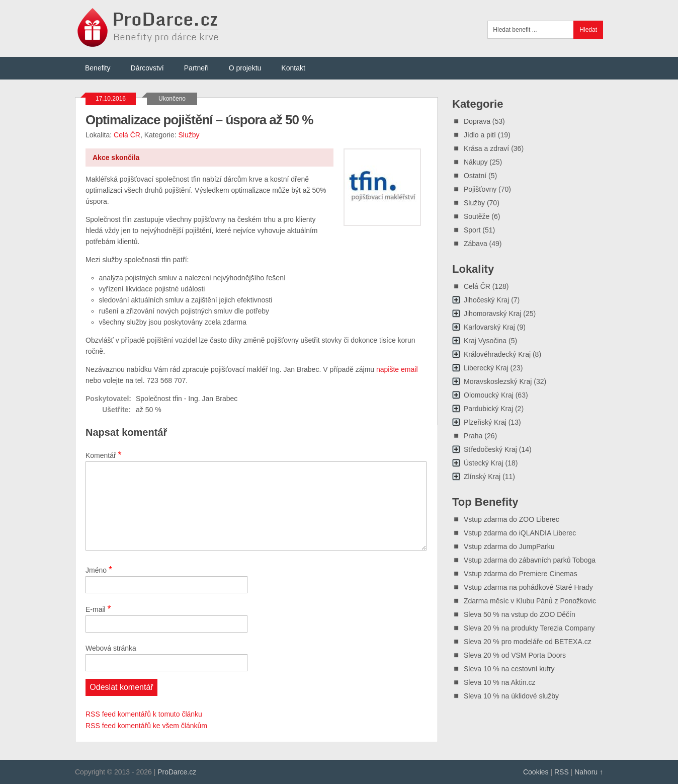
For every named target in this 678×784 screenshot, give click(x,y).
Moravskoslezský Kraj (498, 381)
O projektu (245, 68)
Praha (473, 436)
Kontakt (293, 68)
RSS (562, 772)
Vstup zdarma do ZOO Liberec (512, 519)
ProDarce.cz (177, 772)
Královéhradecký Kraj (497, 354)
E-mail (98, 609)
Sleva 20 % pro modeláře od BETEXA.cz (528, 642)
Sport (472, 230)
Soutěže (477, 216)
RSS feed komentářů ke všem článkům (146, 726)
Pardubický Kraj (488, 409)
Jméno (99, 570)
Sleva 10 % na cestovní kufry (509, 669)
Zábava (476, 244)
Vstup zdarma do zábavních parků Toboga (530, 560)
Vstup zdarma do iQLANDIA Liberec (520, 533)
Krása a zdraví (486, 148)
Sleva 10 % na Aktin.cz (499, 682)
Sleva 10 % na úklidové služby (511, 696)
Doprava (477, 121)
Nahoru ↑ (589, 772)
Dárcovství (147, 68)
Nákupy (476, 162)
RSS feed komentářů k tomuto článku (144, 714)
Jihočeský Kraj (486, 300)
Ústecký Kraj (484, 463)
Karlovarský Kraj (489, 327)
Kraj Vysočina (485, 341)
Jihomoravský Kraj (492, 313)
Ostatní (475, 176)
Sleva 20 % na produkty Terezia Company (529, 628)
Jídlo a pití (480, 135)
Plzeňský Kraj (485, 422)
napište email (397, 369)
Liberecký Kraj (486, 368)
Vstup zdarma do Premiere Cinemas (521, 574)
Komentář (104, 455)
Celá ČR (127, 135)
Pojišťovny (480, 189)
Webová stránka (111, 648)
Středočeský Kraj (490, 449)
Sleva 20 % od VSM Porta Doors (515, 655)
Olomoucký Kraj (489, 395)
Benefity (98, 68)
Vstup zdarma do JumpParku (509, 546)
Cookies (536, 772)
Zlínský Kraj (482, 477)
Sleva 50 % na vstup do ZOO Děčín (520, 614)
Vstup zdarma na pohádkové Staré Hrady (528, 587)
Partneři (196, 68)
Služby (189, 135)
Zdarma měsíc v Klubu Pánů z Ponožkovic (530, 601)
